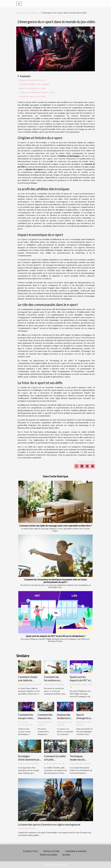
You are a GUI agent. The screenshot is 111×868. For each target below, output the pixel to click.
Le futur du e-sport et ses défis (32, 96)
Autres (66, 855)
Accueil (19, 13)
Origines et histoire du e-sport (32, 80)
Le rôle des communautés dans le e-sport (37, 92)
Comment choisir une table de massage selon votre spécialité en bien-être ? (55, 526)
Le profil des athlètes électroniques (34, 84)
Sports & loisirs (32, 13)
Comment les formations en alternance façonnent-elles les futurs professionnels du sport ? (55, 581)
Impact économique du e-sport (32, 88)
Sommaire (25, 76)
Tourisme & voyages (76, 851)
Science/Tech (31, 851)
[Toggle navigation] (19, 4)
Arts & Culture (51, 851)
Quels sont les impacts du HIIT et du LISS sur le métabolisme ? (55, 636)
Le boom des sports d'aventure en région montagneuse (49, 824)
